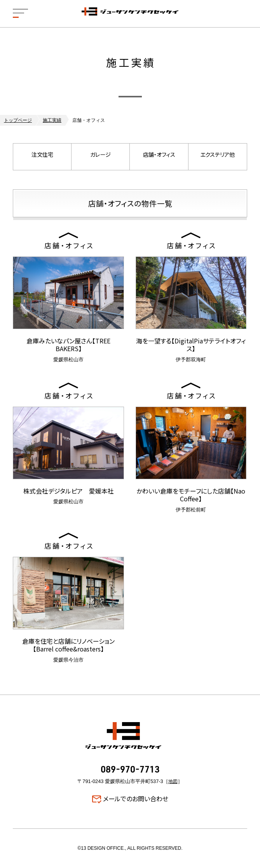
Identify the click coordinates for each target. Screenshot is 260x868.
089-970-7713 (130, 770)
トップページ (18, 120)
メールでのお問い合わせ (136, 799)
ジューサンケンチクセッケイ (130, 14)
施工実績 (52, 120)
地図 (173, 781)
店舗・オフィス (159, 157)
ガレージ (101, 157)
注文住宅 (42, 157)
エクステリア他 (218, 157)
